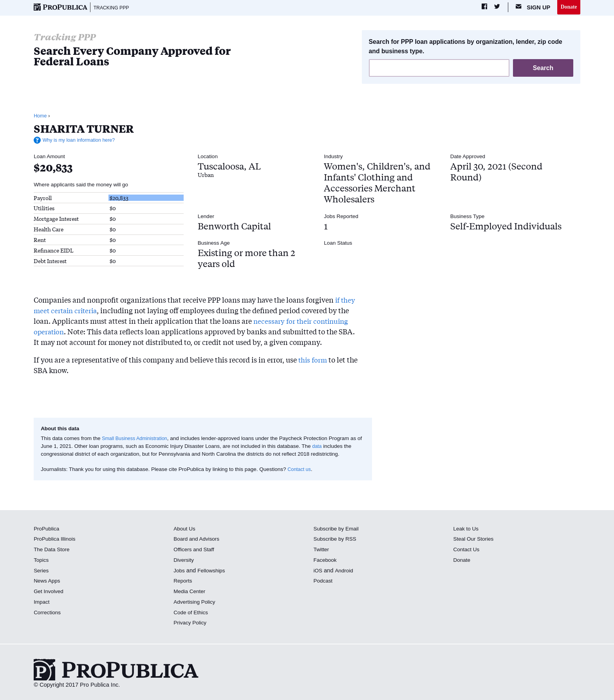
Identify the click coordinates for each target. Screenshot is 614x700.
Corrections (48, 613)
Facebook (326, 561)
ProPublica (48, 529)
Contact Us (468, 550)
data (323, 447)
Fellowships (213, 571)
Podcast (324, 582)
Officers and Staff (195, 550)
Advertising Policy (196, 603)
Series (42, 571)
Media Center (191, 592)
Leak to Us (467, 529)
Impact (42, 603)
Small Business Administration (137, 439)
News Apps (48, 582)
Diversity (184, 561)
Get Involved (50, 592)
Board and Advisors (198, 540)
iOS (318, 571)
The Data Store (53, 550)
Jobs (180, 571)
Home (41, 117)
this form (313, 361)
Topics (42, 561)
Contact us (300, 470)
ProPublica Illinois (56, 540)
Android (345, 571)
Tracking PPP (113, 8)
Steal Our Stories (475, 540)
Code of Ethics (192, 613)
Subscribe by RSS (337, 540)
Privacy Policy (191, 624)
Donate (568, 7)
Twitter (322, 550)
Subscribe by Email (338, 529)
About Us (185, 529)
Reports (183, 582)
